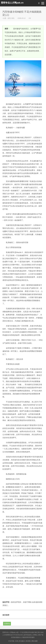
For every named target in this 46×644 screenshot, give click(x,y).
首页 (9, 18)
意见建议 (22, 641)
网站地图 (35, 641)
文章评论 (7, 624)
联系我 (28, 641)
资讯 (13, 18)
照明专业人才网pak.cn (12, 3)
